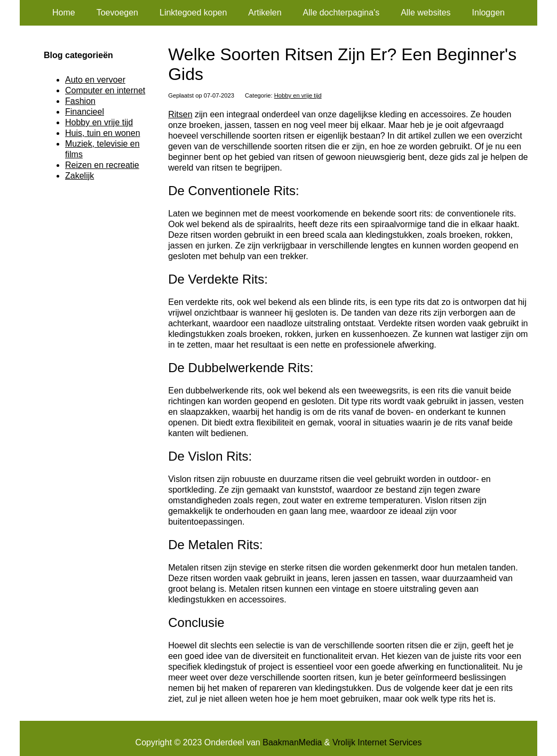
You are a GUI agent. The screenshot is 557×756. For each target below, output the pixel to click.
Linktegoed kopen (193, 13)
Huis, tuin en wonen (103, 133)
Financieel (85, 112)
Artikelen (265, 13)
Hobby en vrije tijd (298, 95)
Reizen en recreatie (102, 165)
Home (64, 13)
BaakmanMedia (292, 742)
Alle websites (425, 13)
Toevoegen (117, 13)
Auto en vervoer (95, 80)
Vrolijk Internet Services (377, 742)
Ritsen (180, 114)
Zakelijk (79, 176)
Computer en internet (105, 90)
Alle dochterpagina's (341, 13)
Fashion (80, 101)
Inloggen (488, 13)
